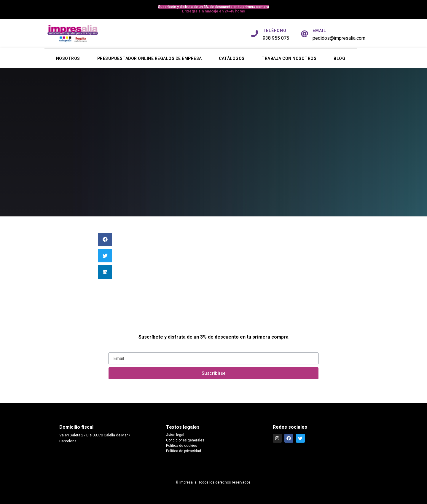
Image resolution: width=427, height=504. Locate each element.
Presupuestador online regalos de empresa (150, 58)
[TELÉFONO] (255, 34)
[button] (105, 239)
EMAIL (319, 31)
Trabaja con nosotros (289, 58)
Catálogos (232, 58)
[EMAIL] (305, 34)
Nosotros (68, 58)
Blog (339, 58)
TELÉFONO (275, 31)
